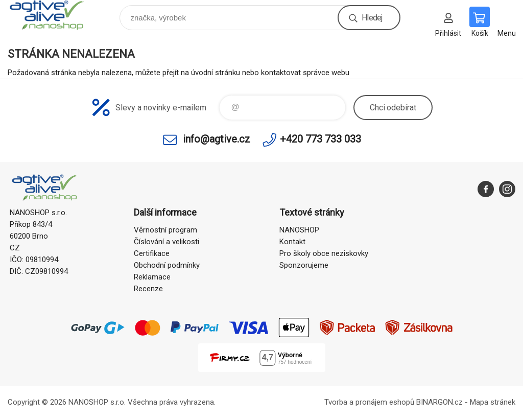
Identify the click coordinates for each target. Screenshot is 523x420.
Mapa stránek (493, 402)
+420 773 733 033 (320, 139)
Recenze (148, 289)
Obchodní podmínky (167, 265)
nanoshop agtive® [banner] (53, 15)
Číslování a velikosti (167, 242)
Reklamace (152, 277)
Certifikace (152, 253)
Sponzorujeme (304, 265)
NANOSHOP (299, 230)
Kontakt (292, 242)
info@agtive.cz (217, 139)
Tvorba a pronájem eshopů (369, 402)
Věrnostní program (165, 230)
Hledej (372, 18)
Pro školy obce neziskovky (324, 253)
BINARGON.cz (439, 402)
